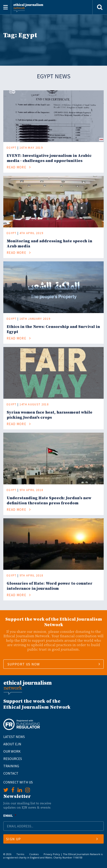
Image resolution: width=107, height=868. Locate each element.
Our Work (12, 751)
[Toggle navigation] (6, 7)
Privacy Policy (52, 854)
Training (11, 766)
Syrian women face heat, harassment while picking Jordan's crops (50, 415)
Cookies (34, 854)
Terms (20, 854)
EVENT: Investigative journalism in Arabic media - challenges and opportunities (49, 158)
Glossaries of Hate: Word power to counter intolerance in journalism (50, 586)
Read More (19, 167)
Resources (13, 759)
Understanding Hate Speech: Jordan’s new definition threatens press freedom (49, 501)
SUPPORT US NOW (24, 664)
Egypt (12, 148)
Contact (11, 773)
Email (10, 815)
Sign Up (52, 839)
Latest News (14, 737)
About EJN (12, 744)
